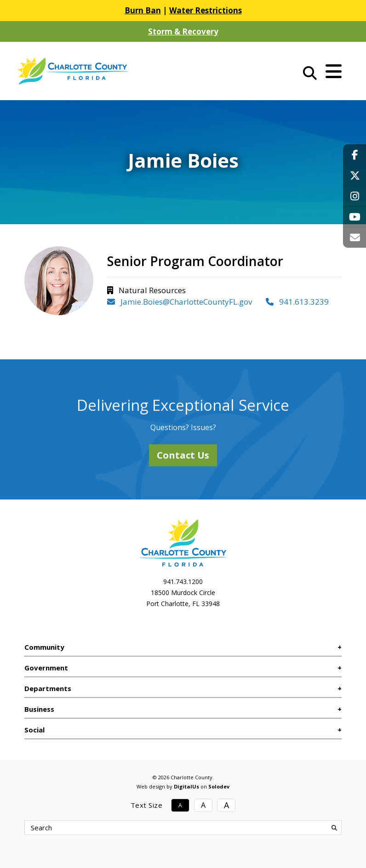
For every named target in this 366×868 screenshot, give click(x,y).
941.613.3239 (297, 302)
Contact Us (183, 455)
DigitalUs (186, 786)
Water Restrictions (206, 10)
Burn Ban (143, 10)
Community (44, 647)
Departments (48, 688)
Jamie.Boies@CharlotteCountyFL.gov (180, 302)
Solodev (219, 786)
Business (39, 709)
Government (46, 668)
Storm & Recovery (183, 31)
